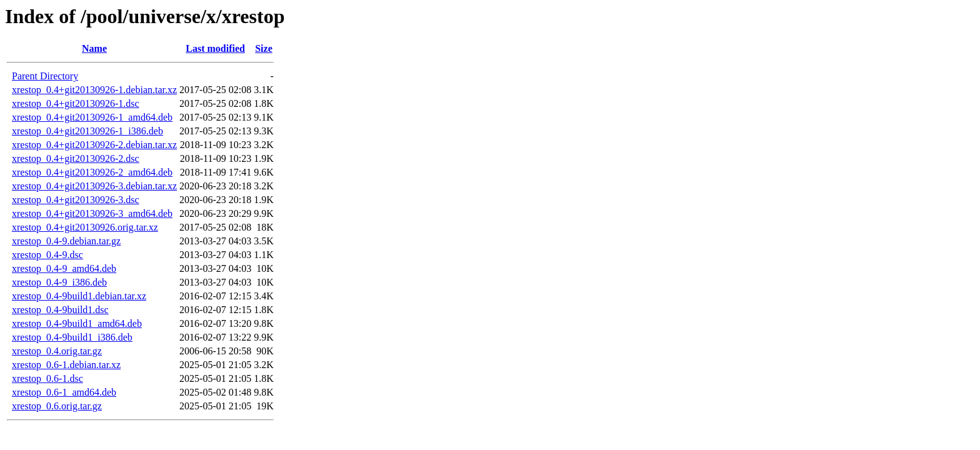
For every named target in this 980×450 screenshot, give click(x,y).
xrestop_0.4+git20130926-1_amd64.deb (92, 117)
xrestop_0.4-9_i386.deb (59, 282)
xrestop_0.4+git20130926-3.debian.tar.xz (94, 186)
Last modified (215, 48)
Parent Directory (45, 76)
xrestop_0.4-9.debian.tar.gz (66, 241)
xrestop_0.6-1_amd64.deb (64, 392)
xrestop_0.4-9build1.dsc (60, 310)
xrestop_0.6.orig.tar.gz (57, 406)
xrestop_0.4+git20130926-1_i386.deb (87, 131)
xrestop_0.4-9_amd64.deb (64, 268)
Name (94, 48)
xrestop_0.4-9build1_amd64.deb (77, 323)
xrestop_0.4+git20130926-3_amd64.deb (92, 213)
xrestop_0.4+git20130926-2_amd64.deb (92, 172)
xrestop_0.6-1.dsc (47, 378)
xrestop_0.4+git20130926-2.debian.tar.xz (94, 145)
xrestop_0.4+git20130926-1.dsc (76, 103)
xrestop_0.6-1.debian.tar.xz (66, 365)
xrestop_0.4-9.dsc (47, 255)
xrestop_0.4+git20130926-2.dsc (76, 158)
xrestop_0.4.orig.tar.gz (57, 351)
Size (264, 48)
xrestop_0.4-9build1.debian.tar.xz (79, 296)
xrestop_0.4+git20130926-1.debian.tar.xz (94, 90)
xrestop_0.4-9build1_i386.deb (72, 337)
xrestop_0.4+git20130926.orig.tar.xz (85, 227)
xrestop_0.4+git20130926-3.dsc (76, 200)
